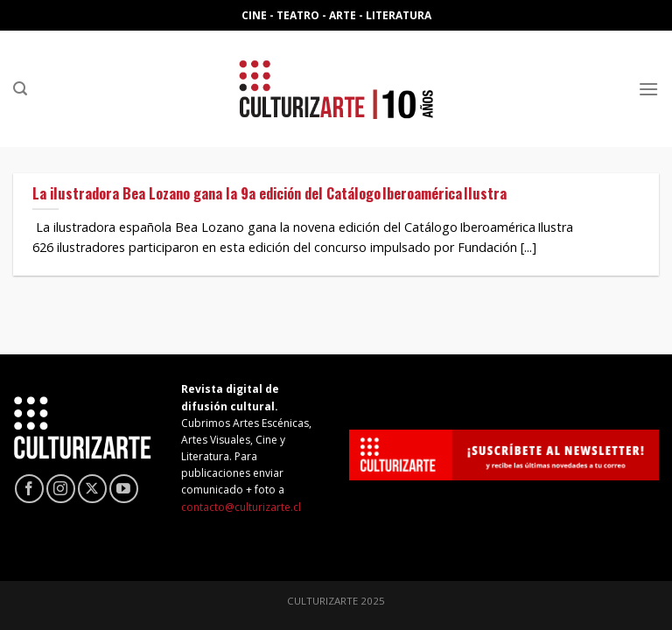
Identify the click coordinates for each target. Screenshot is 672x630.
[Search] (20, 89)
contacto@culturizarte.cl (241, 507)
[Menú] (648, 89)
